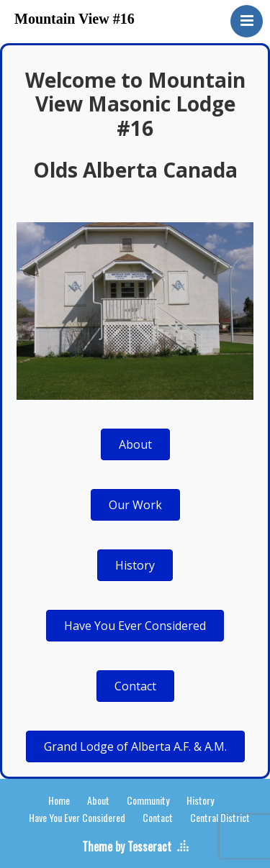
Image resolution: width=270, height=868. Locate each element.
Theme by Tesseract (127, 846)
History (200, 800)
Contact (158, 817)
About (98, 800)
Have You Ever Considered (77, 817)
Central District (220, 817)
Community (148, 800)
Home (59, 800)
